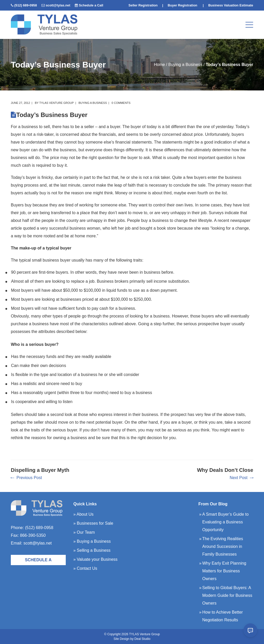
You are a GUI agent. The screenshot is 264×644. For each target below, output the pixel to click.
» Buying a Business (92, 541)
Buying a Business (185, 65)
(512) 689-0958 (26, 5)
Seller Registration (143, 5)
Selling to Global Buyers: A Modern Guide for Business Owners (227, 595)
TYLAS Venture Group (56, 103)
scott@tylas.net (58, 5)
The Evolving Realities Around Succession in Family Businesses (223, 546)
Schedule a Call (91, 5)
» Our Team (84, 532)
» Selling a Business (92, 550)
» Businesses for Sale (93, 523)
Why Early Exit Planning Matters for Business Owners (224, 571)
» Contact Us (85, 568)
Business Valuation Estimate (231, 5)
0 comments (121, 103)
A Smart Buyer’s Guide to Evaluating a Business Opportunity (226, 522)
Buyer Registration (183, 5)
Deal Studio (142, 639)
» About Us (84, 514)
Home (159, 65)
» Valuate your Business (96, 559)
